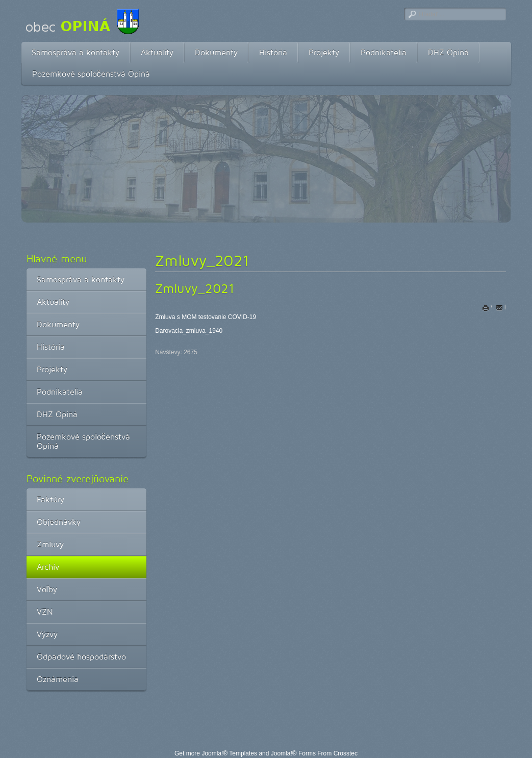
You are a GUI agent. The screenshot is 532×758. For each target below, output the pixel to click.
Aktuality (157, 52)
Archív (48, 567)
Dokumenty (216, 52)
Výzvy (47, 634)
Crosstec (346, 753)
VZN (45, 612)
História (273, 52)
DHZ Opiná (448, 52)
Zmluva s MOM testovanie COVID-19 (206, 317)
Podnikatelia (384, 52)
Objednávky (59, 522)
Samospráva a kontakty (75, 52)
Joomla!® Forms (293, 753)
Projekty (324, 52)
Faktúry (50, 499)
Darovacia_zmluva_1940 (189, 331)
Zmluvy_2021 (195, 288)
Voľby (47, 589)
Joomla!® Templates (229, 753)
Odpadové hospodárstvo (81, 657)
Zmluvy (50, 544)
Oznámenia (58, 679)
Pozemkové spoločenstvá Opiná (91, 74)
